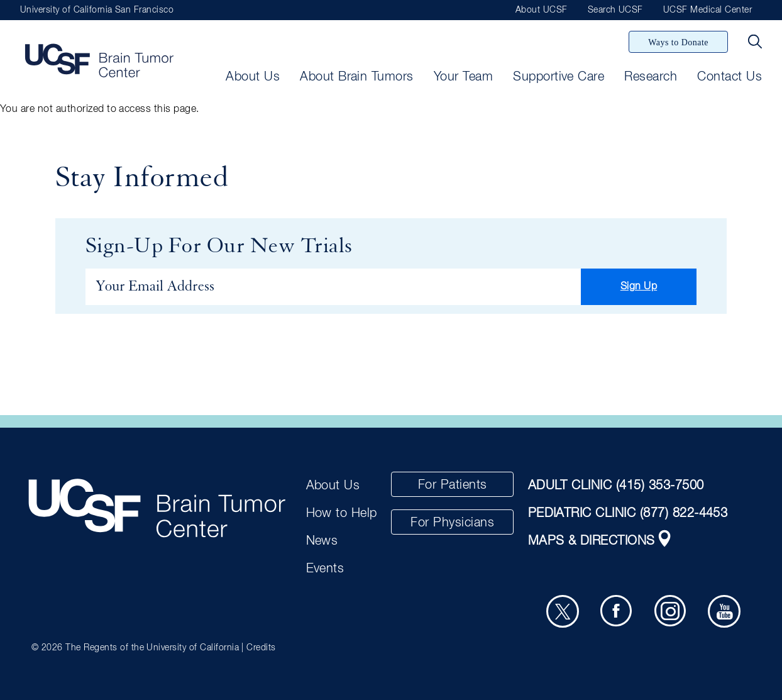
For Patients (453, 485)
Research (651, 77)
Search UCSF (615, 10)
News (322, 541)
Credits (261, 648)
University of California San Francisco (97, 10)
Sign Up (639, 287)
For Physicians (452, 523)
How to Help (342, 513)
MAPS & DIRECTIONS (601, 541)
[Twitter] (563, 611)
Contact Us (730, 77)
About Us (253, 77)
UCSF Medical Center (708, 10)
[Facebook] (617, 611)
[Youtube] (724, 611)
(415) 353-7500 (660, 486)
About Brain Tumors (357, 77)
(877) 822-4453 (684, 513)
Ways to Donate (678, 42)
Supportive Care (559, 77)
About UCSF (542, 10)
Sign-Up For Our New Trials (219, 247)
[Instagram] (671, 611)
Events (325, 569)
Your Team (463, 77)
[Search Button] (755, 42)
